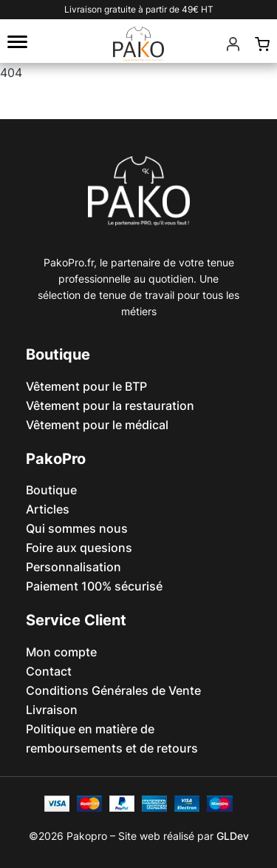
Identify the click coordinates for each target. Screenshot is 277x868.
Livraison (52, 710)
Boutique (51, 490)
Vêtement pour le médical (97, 425)
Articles (48, 509)
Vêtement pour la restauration (110, 406)
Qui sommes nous (77, 528)
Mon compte (61, 652)
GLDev (233, 836)
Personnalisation (73, 567)
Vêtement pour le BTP (86, 386)
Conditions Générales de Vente (113, 690)
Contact (49, 671)
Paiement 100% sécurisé (94, 586)
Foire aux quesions (79, 548)
